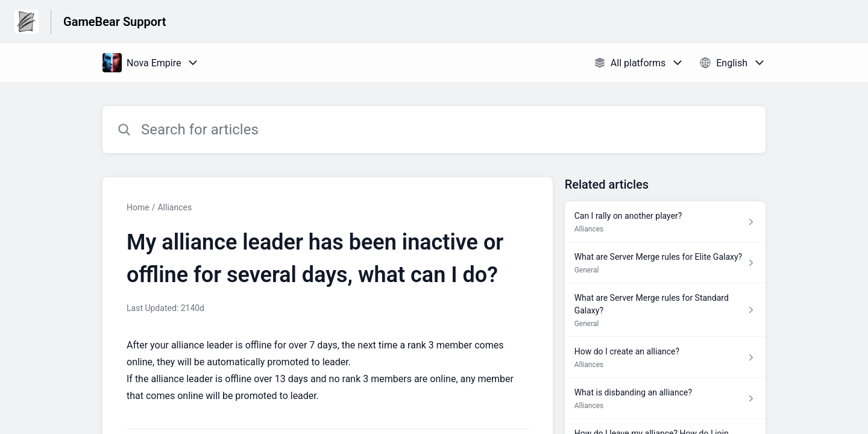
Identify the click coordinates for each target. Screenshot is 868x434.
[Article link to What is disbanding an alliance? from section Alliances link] (665, 398)
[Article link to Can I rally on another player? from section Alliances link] (665, 222)
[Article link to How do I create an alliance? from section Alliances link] (665, 357)
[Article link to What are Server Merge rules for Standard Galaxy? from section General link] (665, 310)
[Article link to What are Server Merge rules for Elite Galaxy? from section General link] (665, 263)
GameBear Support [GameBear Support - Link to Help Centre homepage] (115, 22)
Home (138, 207)
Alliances (175, 207)
